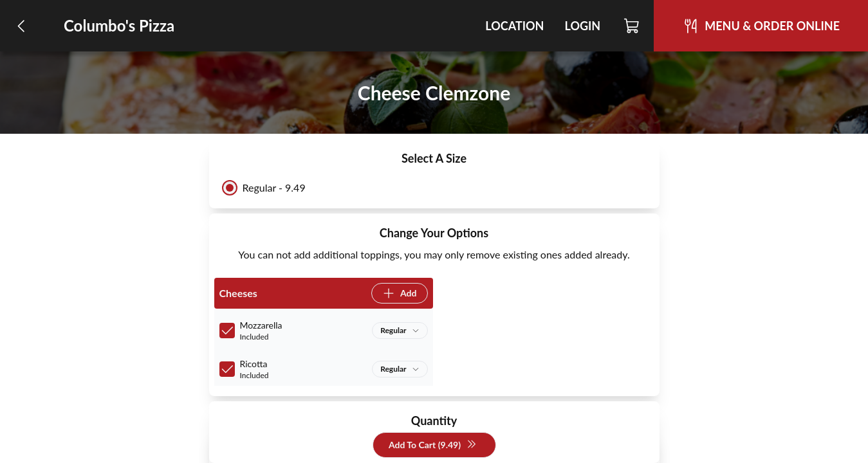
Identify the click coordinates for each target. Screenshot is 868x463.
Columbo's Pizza (119, 25)
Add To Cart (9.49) (433, 445)
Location (514, 26)
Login (582, 26)
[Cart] (632, 26)
